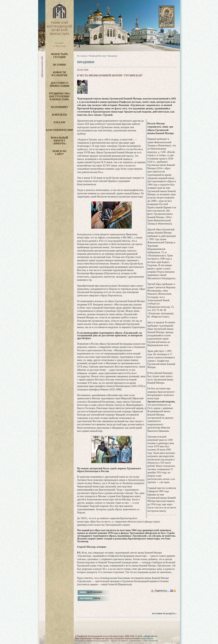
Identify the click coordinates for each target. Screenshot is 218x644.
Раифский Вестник (98, 56)
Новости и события (59, 74)
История (59, 65)
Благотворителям (59, 130)
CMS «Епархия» (150, 641)
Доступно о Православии (59, 84)
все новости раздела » (164, 613)
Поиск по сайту (59, 153)
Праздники (113, 56)
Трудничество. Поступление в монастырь (59, 96)
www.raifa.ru (147, 638)
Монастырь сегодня (59, 56)
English (59, 122)
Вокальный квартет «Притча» (59, 141)
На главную (82, 56)
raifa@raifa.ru (150, 636)
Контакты (59, 115)
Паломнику (59, 107)
